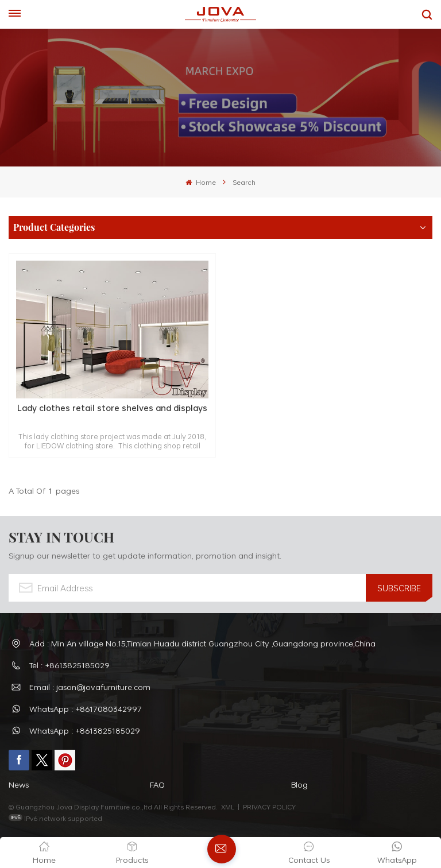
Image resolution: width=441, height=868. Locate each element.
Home (200, 182)
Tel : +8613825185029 (69, 665)
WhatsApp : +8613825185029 (85, 731)
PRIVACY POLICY (269, 807)
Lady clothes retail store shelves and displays (112, 408)
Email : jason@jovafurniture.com (90, 687)
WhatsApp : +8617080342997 (86, 709)
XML (228, 807)
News (19, 784)
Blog (299, 784)
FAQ (157, 784)
